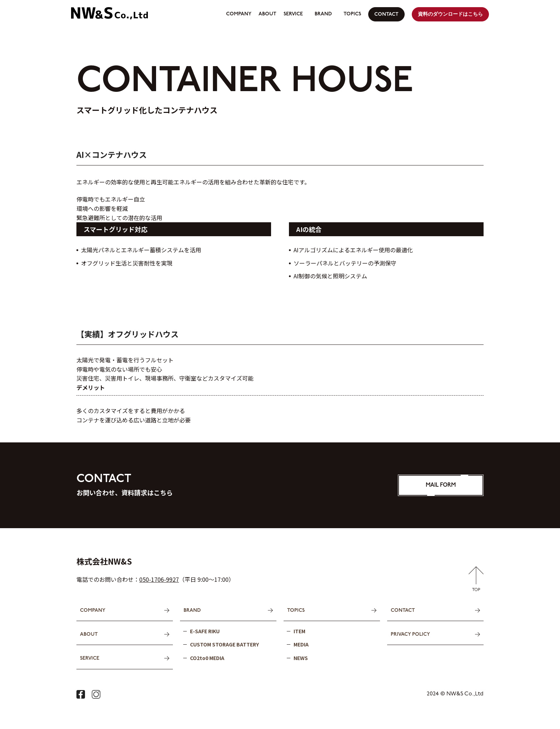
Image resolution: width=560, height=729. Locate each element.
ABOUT (267, 14)
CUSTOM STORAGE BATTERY (224, 644)
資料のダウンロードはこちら (450, 14)
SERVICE (293, 14)
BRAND (323, 14)
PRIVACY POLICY (410, 634)
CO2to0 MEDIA (207, 658)
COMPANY (239, 14)
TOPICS (352, 14)
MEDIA (301, 644)
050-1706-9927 (159, 579)
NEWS (301, 658)
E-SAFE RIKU (205, 631)
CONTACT (386, 14)
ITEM (299, 631)
